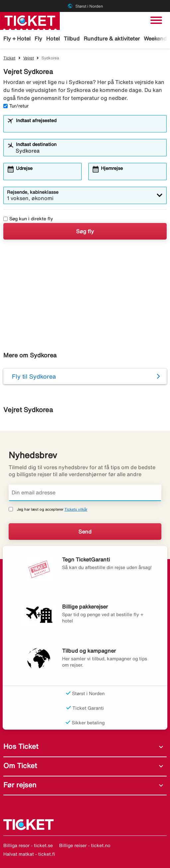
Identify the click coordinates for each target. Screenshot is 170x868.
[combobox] (89, 127)
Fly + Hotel (17, 38)
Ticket (9, 58)
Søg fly (85, 231)
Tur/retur (16, 106)
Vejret (29, 58)
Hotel (53, 38)
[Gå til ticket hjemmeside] (30, 20)
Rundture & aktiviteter (112, 38)
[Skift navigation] (156, 20)
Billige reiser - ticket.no (85, 845)
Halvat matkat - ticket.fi (29, 854)
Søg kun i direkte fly (28, 219)
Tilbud (72, 38)
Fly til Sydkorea (34, 376)
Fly (38, 38)
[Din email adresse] (85, 493)
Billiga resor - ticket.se (28, 845)
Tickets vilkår (76, 509)
